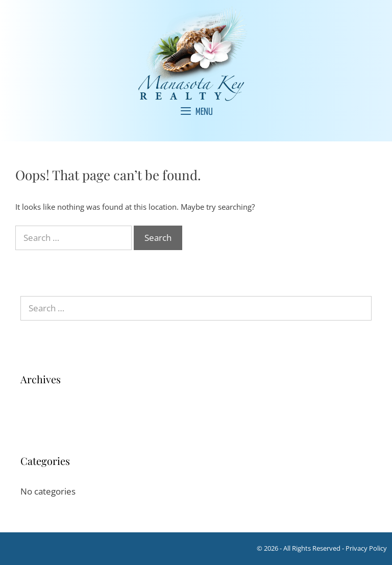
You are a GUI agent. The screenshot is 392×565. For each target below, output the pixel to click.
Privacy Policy (366, 548)
